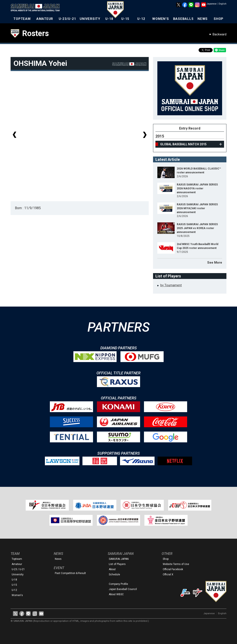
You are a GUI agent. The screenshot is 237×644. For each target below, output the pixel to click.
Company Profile (118, 584)
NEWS (203, 19)
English (223, 4)
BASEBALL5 (183, 19)
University (18, 574)
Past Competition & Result (70, 573)
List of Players (117, 564)
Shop (166, 559)
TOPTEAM (22, 19)
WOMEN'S (160, 19)
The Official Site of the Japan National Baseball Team (36, 8)
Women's (17, 595)
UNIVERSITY (90, 19)
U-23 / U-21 (18, 569)
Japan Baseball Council (123, 589)
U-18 (109, 19)
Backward (220, 34)
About (112, 569)
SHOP (219, 19)
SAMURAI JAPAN (119, 559)
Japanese (212, 4)
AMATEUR (45, 19)
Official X (168, 574)
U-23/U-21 (67, 19)
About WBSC (116, 594)
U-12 (141, 19)
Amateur (17, 564)
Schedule (114, 574)
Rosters (36, 33)
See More (215, 263)
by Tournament (171, 285)
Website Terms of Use (176, 564)
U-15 (125, 19)
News (58, 559)
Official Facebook (173, 569)
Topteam (17, 559)
